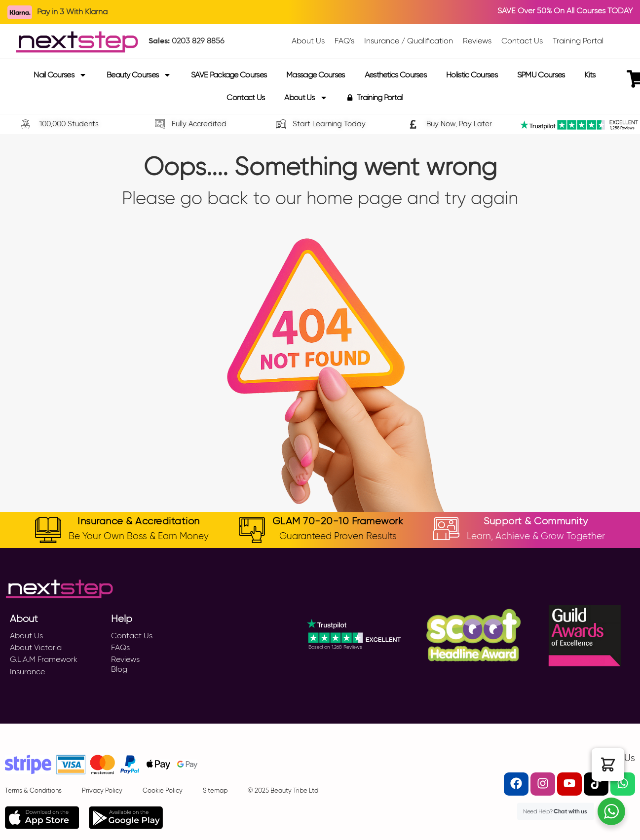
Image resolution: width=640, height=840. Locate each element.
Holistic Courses (472, 75)
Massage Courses (316, 75)
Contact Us (245, 97)
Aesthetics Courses (395, 75)
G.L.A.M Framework (44, 659)
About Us (306, 98)
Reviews (125, 659)
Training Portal (375, 97)
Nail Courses (60, 75)
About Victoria (36, 647)
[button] (608, 765)
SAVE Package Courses (229, 75)
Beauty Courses (139, 75)
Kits (590, 75)
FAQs (120, 647)
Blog (119, 669)
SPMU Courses (541, 75)
